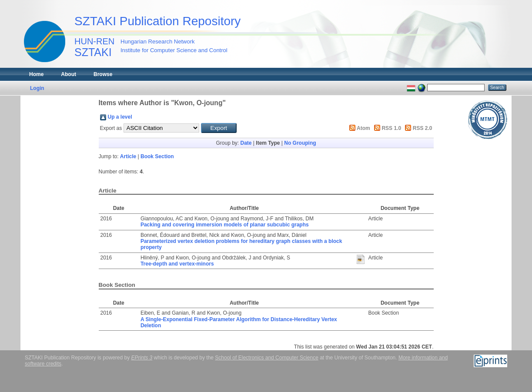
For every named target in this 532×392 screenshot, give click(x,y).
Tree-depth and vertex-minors (177, 264)
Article (128, 156)
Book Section (157, 156)
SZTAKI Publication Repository (157, 21)
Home (36, 74)
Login (37, 88)
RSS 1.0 (391, 128)
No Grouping (300, 143)
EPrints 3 (142, 358)
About (69, 74)
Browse (103, 74)
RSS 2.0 (423, 128)
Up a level (120, 117)
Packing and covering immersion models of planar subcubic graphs (225, 225)
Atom (363, 128)
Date (246, 143)
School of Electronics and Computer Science (266, 358)
